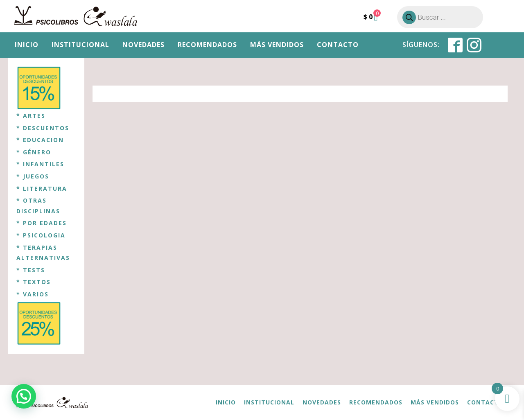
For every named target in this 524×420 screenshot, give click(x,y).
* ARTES (31, 116)
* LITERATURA (42, 189)
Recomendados (207, 45)
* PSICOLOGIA (41, 235)
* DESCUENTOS (43, 128)
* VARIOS (33, 294)
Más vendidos (277, 45)
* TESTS (31, 270)
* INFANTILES (40, 164)
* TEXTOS (34, 282)
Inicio (27, 45)
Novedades (143, 45)
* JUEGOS (33, 176)
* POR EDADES (42, 223)
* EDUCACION (40, 140)
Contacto (338, 45)
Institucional (80, 45)
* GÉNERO (34, 152)
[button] (24, 396)
